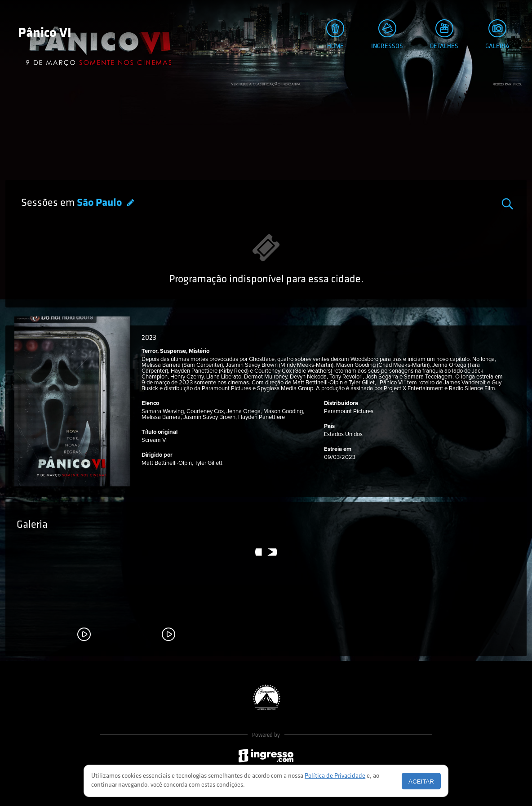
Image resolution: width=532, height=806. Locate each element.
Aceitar (421, 782)
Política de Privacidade (335, 776)
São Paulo (100, 203)
